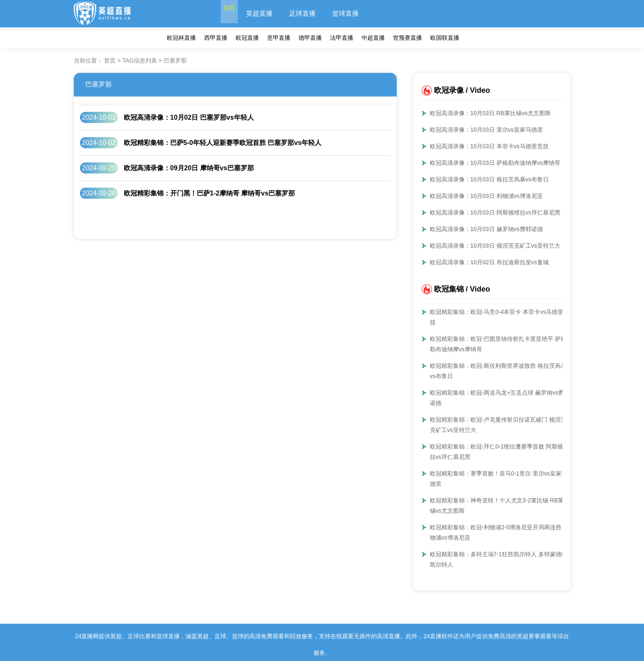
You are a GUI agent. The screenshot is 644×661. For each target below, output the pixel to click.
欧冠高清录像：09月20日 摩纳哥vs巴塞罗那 (189, 168)
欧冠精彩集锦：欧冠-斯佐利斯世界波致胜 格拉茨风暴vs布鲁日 (498, 371)
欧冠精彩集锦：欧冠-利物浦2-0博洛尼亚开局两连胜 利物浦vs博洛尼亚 (500, 532)
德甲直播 (310, 38)
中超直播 (373, 38)
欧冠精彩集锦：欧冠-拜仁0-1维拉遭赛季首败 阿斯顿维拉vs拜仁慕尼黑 (500, 452)
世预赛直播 (408, 38)
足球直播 (315, 13)
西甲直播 (216, 38)
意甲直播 (279, 38)
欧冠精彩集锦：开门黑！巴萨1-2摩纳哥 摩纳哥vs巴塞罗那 (209, 193)
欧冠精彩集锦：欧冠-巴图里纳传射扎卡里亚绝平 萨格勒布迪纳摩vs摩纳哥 (498, 344)
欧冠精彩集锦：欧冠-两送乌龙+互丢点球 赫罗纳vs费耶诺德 (500, 398)
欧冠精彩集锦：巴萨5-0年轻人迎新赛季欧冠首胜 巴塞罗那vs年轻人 (223, 143)
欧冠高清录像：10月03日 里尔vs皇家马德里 (486, 130)
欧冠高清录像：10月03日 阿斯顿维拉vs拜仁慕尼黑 (495, 212)
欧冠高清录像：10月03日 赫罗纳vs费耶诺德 (486, 229)
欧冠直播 (247, 38)
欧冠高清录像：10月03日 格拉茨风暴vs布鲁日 (489, 179)
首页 (236, 13)
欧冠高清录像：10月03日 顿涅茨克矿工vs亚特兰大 (495, 246)
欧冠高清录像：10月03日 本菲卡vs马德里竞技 (489, 146)
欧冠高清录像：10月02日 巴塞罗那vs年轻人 (189, 117)
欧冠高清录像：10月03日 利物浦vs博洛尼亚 (486, 196)
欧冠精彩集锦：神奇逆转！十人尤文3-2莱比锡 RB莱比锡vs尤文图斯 (500, 505)
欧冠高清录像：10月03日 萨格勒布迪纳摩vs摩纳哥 (495, 163)
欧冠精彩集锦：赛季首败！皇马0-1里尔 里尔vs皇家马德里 (499, 479)
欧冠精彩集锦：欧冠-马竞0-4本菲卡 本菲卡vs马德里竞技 (500, 317)
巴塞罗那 (99, 84)
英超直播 (272, 13)
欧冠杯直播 (181, 38)
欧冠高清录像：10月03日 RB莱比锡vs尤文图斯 (490, 113)
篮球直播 (358, 13)
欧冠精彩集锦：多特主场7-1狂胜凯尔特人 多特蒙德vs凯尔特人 (499, 559)
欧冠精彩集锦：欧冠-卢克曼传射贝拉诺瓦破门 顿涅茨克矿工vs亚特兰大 (498, 425)
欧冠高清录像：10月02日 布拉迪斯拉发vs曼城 (489, 262)
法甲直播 (342, 38)
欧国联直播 (445, 38)
